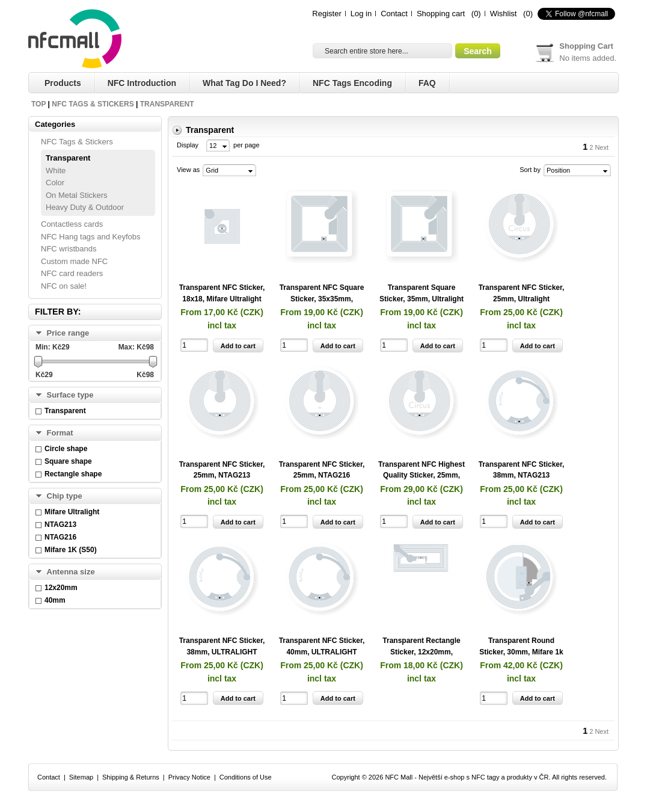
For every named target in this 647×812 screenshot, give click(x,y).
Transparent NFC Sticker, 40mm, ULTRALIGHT (322, 646)
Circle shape (66, 449)
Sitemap (81, 777)
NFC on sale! (64, 286)
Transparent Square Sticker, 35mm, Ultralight (422, 293)
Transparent (167, 104)
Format (60, 433)
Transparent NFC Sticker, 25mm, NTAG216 (322, 470)
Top (38, 104)
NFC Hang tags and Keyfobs (90, 237)
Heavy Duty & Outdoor (85, 207)
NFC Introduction (142, 83)
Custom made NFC (74, 261)
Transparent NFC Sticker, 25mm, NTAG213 (222, 470)
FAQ (427, 83)
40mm (55, 600)
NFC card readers (72, 273)
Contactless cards (72, 224)
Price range (68, 333)
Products (63, 83)
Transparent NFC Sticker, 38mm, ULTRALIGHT (222, 646)
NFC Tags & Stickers (93, 104)
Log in (361, 14)
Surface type (70, 395)
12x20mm (61, 588)
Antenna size (71, 572)
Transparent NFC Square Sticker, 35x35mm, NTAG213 (322, 299)
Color (55, 183)
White (56, 171)
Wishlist (504, 14)
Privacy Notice (189, 777)
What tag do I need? (244, 83)
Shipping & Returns (131, 777)
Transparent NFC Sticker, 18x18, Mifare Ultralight (222, 293)
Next (602, 147)
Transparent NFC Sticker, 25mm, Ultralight (522, 293)
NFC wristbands (69, 249)
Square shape (68, 461)
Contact (394, 14)
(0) (476, 14)
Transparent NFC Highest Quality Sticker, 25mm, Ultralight (422, 475)
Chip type (65, 496)
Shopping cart (441, 14)
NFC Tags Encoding (352, 83)
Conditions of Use (246, 777)
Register (327, 14)
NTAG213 (60, 524)
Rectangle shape (73, 474)
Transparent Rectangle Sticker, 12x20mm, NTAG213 (421, 652)
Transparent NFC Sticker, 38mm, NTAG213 (522, 470)
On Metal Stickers (77, 195)
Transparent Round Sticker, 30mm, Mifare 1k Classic (521, 652)
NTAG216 (60, 537)
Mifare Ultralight (72, 512)
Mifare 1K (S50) (71, 550)
